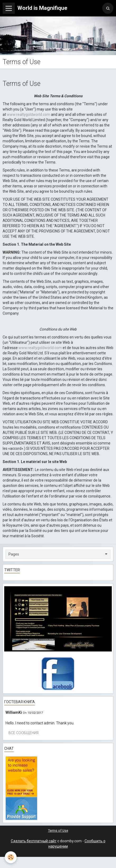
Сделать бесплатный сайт (34, 841)
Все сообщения (24, 733)
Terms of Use (58, 830)
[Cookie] (11, 857)
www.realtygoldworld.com (29, 114)
